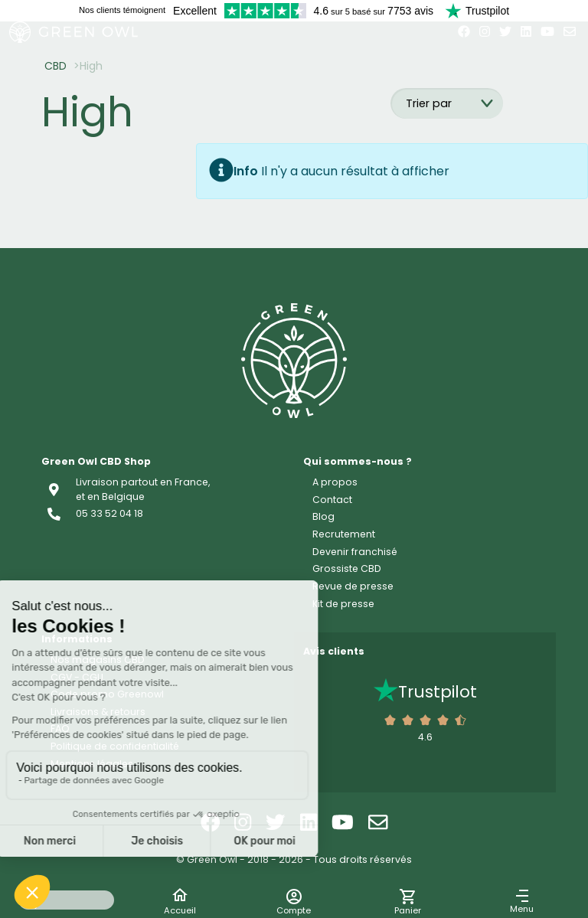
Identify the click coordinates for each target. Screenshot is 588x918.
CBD (56, 66)
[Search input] (66, 900)
